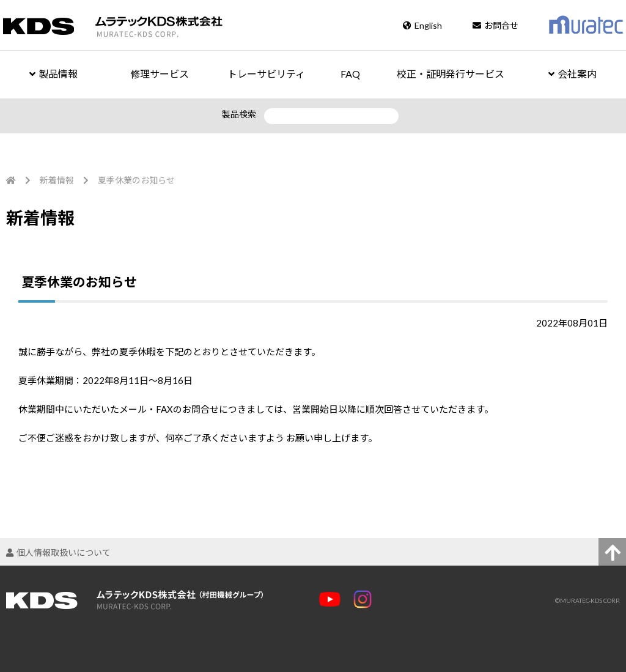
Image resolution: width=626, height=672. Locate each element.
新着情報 (57, 180)
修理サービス (160, 74)
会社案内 (573, 74)
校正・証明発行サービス (451, 74)
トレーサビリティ (266, 74)
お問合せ (495, 25)
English (422, 25)
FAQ (350, 74)
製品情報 (53, 74)
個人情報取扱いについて (58, 552)
